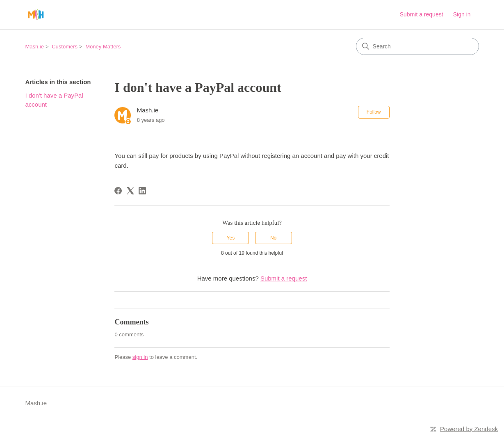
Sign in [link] (462, 14)
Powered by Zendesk (469, 429)
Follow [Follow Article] (374, 112)
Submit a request (422, 14)
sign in (140, 357)
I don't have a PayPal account (54, 100)
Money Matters (103, 47)
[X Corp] (130, 191)
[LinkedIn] (142, 191)
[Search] (417, 46)
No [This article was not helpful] (273, 238)
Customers (65, 47)
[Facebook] (118, 191)
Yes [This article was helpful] (231, 238)
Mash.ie (34, 47)
